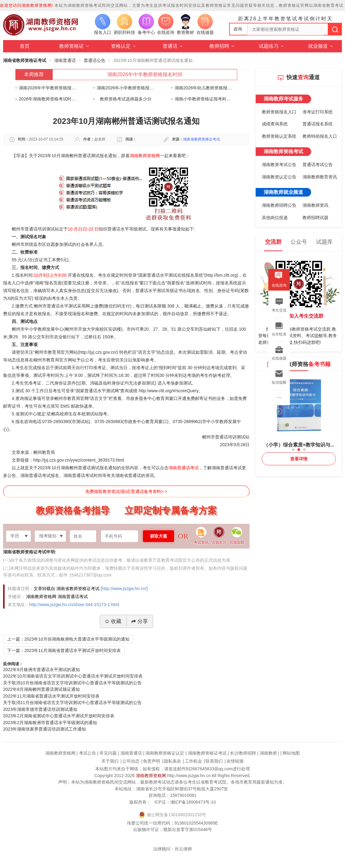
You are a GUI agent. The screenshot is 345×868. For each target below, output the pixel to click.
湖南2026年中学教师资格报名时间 (145, 74)
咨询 (238, 29)
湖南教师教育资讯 (320, 177)
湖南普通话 (65, 60)
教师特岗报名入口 (320, 136)
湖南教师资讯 (315, 205)
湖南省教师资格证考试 (25, 60)
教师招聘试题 (315, 218)
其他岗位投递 (275, 218)
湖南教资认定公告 (279, 177)
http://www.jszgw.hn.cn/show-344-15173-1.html (74, 605)
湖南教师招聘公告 (279, 205)
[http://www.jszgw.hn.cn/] (124, 589)
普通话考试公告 (318, 165)
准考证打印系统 (318, 112)
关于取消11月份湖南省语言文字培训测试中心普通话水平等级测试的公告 (72, 703)
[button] (293, 450)
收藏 (113, 621)
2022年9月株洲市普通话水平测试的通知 (41, 670)
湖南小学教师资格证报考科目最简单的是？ (203, 99)
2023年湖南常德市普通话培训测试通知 (40, 709)
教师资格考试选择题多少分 (126, 99)
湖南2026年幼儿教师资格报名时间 (203, 88)
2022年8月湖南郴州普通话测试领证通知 (41, 689)
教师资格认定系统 (279, 136)
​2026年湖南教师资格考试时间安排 (48, 99)
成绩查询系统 (275, 124)
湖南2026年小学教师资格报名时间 (126, 88)
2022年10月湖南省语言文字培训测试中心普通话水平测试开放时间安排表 (73, 676)
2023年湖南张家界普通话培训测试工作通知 (45, 729)
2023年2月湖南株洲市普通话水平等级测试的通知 (50, 723)
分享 (140, 621)
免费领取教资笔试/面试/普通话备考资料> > (126, 491)
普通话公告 (95, 60)
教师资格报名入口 (279, 112)
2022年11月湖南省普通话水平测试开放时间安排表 (51, 696)
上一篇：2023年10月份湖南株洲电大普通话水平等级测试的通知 (68, 639)
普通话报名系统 (318, 124)
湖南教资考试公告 (279, 165)
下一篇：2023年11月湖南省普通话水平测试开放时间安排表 (64, 650)
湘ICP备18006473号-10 (193, 802)
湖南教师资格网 (151, 776)
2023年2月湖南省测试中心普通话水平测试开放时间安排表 (59, 716)
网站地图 (291, 753)
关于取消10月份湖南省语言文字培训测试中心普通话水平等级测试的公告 (72, 683)
